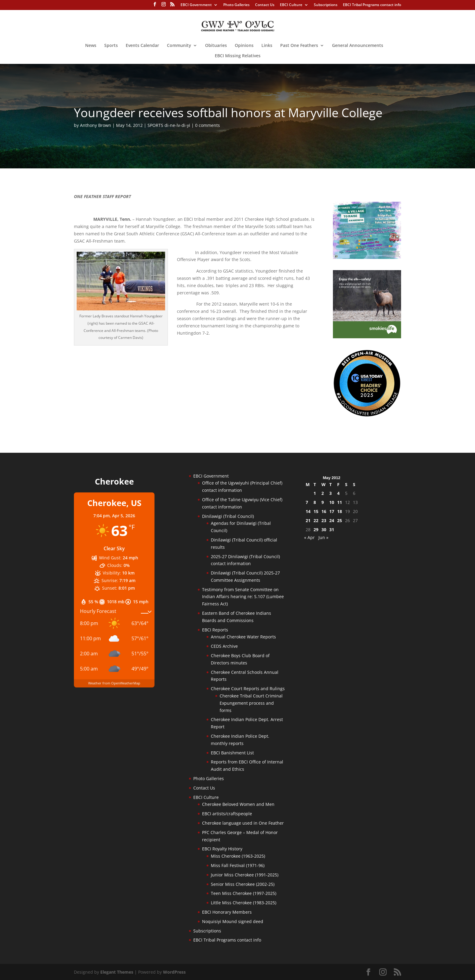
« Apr (309, 537)
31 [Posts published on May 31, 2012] (332, 530)
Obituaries (216, 46)
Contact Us (265, 5)
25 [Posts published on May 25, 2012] (340, 520)
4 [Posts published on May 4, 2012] (338, 493)
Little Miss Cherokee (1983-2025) (244, 903)
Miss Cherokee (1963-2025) (238, 856)
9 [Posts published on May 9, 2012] (323, 502)
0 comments (208, 125)
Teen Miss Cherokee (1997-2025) (244, 893)
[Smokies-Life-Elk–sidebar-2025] (367, 337)
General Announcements (358, 46)
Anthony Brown (96, 125)
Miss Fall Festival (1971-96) (238, 865)
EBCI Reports (215, 630)
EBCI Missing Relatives (238, 56)
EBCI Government (196, 5)
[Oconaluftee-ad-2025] (367, 415)
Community (179, 46)
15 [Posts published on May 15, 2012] (316, 511)
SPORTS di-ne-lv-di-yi (169, 125)
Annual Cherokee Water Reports (243, 637)
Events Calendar (142, 46)
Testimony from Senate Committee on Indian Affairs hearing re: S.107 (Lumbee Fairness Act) (243, 597)
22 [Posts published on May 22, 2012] (316, 520)
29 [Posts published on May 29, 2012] (316, 530)
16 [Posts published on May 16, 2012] (324, 511)
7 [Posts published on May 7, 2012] (307, 502)
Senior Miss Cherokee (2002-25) (243, 884)
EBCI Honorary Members (227, 912)
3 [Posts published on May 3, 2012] (331, 493)
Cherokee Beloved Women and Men (238, 804)
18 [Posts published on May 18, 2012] (340, 511)
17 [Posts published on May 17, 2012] (332, 511)
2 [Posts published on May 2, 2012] (323, 493)
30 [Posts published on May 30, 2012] (324, 530)
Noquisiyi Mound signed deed (233, 921)
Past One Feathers (299, 46)
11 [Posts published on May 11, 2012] (340, 502)
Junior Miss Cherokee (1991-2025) (245, 875)
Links (267, 46)
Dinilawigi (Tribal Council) (228, 516)
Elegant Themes (117, 972)
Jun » (323, 537)
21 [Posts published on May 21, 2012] (308, 520)
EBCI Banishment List (232, 753)
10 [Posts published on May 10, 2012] (332, 502)
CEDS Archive (224, 646)
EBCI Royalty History (222, 849)
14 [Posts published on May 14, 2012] (308, 511)
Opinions (244, 46)
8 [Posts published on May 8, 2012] (315, 502)
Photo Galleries (236, 5)
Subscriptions (326, 5)
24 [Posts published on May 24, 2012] (332, 520)
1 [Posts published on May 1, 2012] (315, 493)
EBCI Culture (291, 5)
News (91, 46)
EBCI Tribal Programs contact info (372, 5)
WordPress (174, 972)
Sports (111, 46)
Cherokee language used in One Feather (243, 823)
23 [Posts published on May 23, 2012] (324, 520)
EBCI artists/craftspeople (227, 814)
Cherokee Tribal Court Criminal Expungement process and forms (251, 703)
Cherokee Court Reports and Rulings (248, 689)
